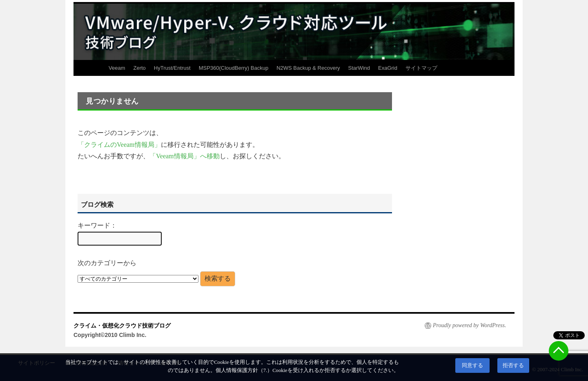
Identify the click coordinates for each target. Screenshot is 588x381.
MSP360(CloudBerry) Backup (234, 68)
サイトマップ (421, 68)
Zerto (139, 68)
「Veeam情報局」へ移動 (185, 156)
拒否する (513, 365)
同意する (472, 365)
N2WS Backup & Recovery (308, 68)
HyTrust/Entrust (172, 68)
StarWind (359, 68)
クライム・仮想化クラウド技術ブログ (122, 326)
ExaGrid (388, 68)
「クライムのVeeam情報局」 (119, 145)
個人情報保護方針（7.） (244, 370)
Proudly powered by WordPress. (469, 325)
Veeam (117, 68)
